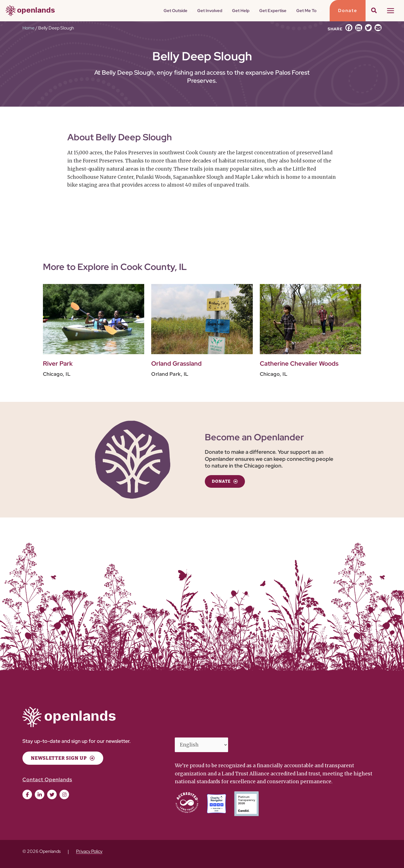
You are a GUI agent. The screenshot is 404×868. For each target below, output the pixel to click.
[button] (190, 11)
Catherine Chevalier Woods (299, 364)
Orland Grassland (176, 364)
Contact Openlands (47, 779)
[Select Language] (202, 745)
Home (28, 28)
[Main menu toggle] (391, 11)
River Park (58, 364)
